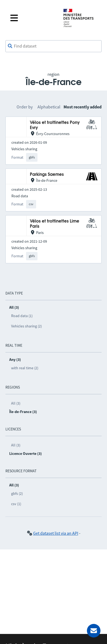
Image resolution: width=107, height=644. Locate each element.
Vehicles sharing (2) (26, 326)
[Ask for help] (94, 631)
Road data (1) (22, 316)
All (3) (16, 403)
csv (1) (16, 504)
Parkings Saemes (47, 175)
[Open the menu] (32, 18)
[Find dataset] (53, 46)
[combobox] (53, 46)
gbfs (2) (17, 493)
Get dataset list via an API (56, 533)
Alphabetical (49, 107)
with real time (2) (25, 368)
